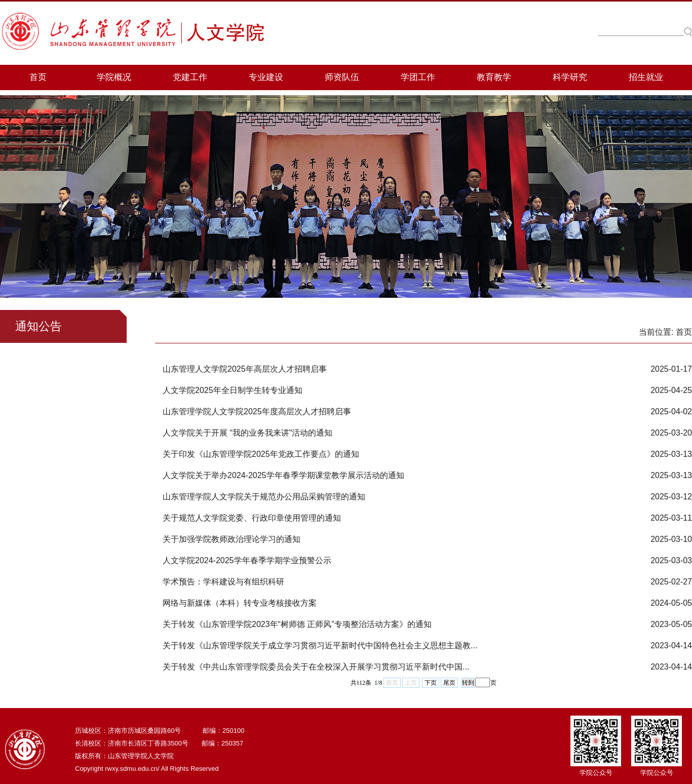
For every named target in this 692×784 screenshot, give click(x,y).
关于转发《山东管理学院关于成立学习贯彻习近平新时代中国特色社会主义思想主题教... (320, 645)
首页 (38, 77)
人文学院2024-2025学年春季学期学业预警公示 (247, 560)
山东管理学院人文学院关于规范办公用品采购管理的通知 (264, 497)
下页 (431, 683)
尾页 (449, 683)
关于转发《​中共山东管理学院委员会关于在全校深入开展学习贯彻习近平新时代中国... (316, 667)
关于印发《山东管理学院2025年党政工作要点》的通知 (261, 454)
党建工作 (190, 77)
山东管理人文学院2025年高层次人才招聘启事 (245, 369)
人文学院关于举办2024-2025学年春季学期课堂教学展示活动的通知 (283, 475)
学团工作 (418, 77)
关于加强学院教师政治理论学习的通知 (232, 539)
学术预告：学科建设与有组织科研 (223, 582)
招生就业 (646, 77)
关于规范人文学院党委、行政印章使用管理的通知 (252, 518)
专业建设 (266, 77)
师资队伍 (342, 77)
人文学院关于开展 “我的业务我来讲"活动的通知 (247, 433)
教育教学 (494, 77)
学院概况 (114, 77)
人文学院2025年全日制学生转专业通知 (233, 390)
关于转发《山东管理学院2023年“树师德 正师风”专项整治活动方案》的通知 (297, 624)
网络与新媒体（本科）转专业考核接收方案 (240, 603)
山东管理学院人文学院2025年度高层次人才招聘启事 (257, 411)
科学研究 (570, 77)
